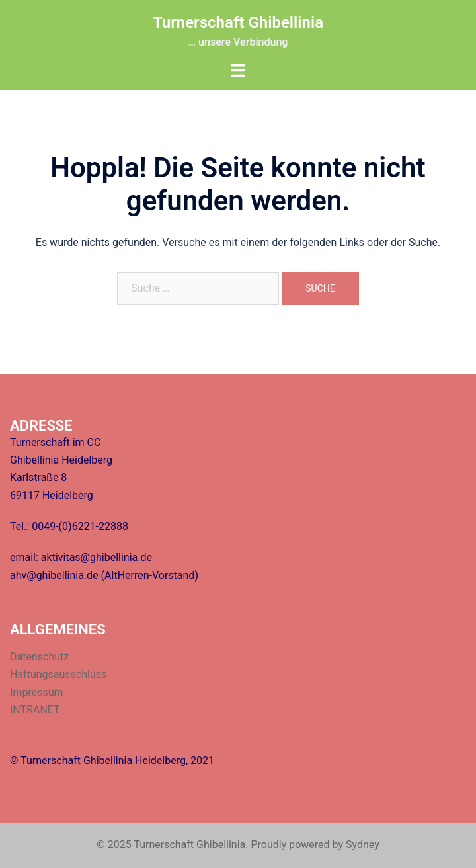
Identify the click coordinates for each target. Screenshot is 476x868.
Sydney (363, 845)
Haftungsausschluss (58, 674)
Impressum (37, 692)
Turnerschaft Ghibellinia (238, 22)
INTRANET (35, 710)
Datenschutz (39, 657)
